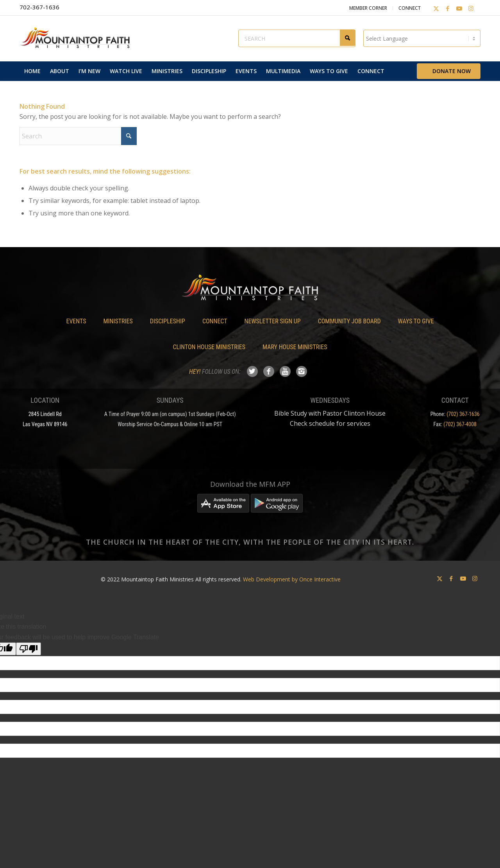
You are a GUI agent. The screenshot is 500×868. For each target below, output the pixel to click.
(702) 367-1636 (463, 414)
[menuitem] (32, 71)
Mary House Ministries (295, 347)
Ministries (118, 321)
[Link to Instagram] (471, 8)
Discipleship (168, 321)
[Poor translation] (29, 649)
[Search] (78, 136)
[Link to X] (436, 8)
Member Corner (367, 8)
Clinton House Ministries (209, 347)
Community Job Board (349, 321)
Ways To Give (416, 321)
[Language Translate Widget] (422, 38)
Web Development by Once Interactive (292, 579)
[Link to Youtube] (459, 8)
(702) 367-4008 (460, 424)
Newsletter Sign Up (273, 321)
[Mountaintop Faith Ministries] (78, 38)
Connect (409, 8)
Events (76, 321)
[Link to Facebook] (447, 8)
